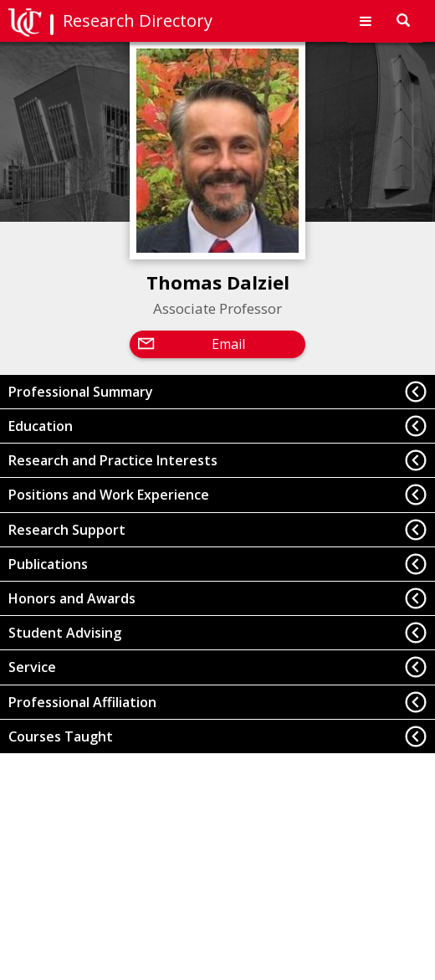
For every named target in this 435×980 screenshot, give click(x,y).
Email (228, 344)
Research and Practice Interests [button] (113, 460)
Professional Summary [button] (81, 392)
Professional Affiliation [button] (82, 702)
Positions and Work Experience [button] (109, 495)
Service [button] (32, 667)
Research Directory (138, 21)
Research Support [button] (67, 530)
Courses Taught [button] (61, 736)
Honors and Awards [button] (72, 598)
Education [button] (41, 426)
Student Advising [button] (65, 633)
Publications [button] (48, 564)
